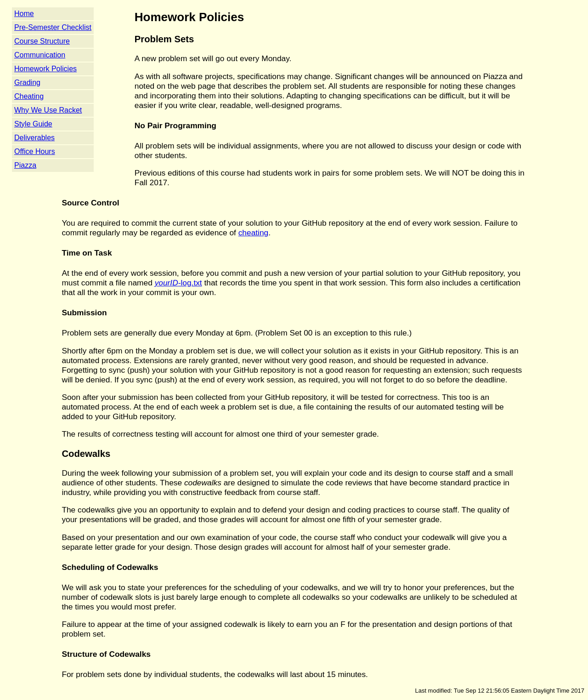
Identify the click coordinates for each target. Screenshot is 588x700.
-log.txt (178, 283)
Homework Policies (45, 69)
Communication (40, 55)
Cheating (29, 96)
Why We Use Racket (48, 110)
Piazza (25, 165)
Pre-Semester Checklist (53, 27)
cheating (254, 233)
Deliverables (34, 138)
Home (24, 14)
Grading (27, 83)
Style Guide (33, 124)
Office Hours (35, 151)
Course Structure (42, 41)
